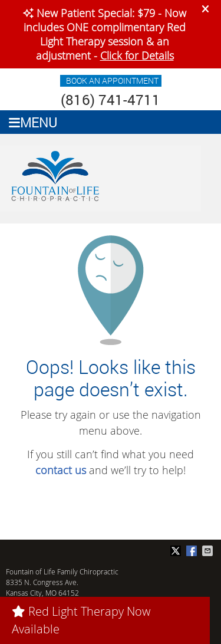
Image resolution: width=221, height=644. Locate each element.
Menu (33, 122)
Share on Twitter (177, 551)
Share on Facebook (193, 551)
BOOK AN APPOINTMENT (112, 80)
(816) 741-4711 (111, 100)
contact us (61, 470)
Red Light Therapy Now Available (81, 620)
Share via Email (209, 551)
